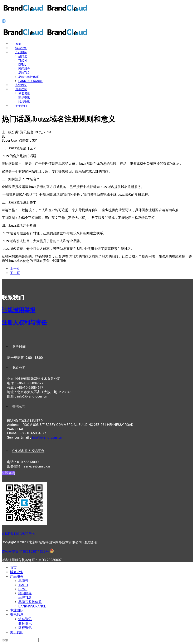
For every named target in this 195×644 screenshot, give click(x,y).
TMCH (23, 61)
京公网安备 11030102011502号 (25, 552)
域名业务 (21, 48)
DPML (22, 65)
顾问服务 (24, 69)
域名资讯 (24, 93)
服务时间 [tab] (19, 347)
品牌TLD (24, 73)
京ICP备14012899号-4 (18, 534)
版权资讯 (24, 102)
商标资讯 (24, 98)
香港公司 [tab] (19, 406)
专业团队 (21, 85)
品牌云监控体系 (29, 77)
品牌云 (23, 56)
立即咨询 (8, 473)
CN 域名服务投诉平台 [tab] (28, 451)
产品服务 (21, 52)
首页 (18, 44)
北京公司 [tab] (19, 368)
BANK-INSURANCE (30, 81)
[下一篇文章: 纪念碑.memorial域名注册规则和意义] (15, 273)
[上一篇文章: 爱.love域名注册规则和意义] (15, 269)
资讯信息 (21, 89)
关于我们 (21, 106)
